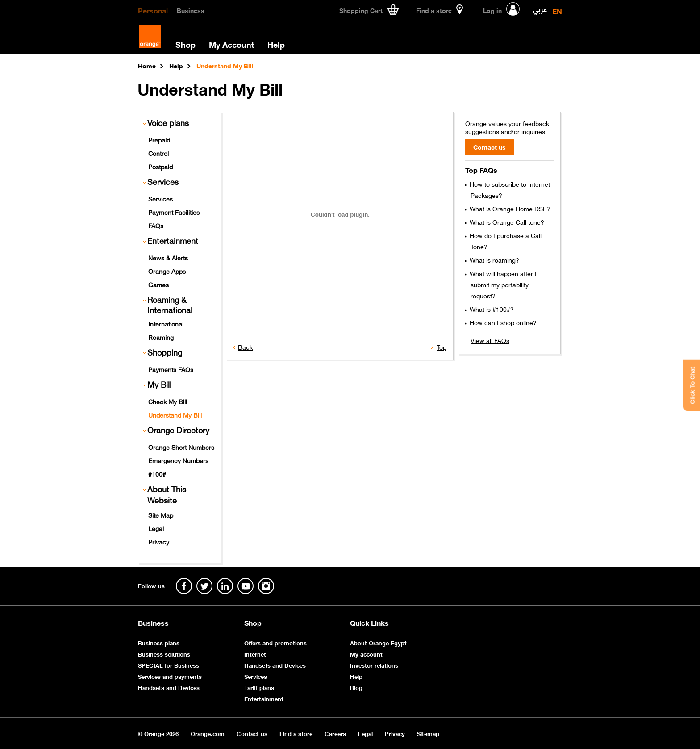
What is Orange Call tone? (506, 222)
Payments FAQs (171, 369)
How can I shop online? (502, 322)
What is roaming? (494, 259)
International (166, 323)
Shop (185, 44)
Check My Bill (168, 401)
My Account (231, 44)
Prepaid (159, 139)
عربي (540, 7)
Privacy (159, 541)
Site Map (161, 515)
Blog (356, 687)
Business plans (159, 642)
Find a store (296, 733)
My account (366, 654)
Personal (153, 10)
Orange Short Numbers (181, 447)
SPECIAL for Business (169, 665)
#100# (157, 473)
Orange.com (208, 733)
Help (276, 44)
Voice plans (168, 123)
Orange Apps (167, 271)
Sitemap (428, 733)
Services (160, 198)
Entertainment (173, 241)
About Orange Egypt (378, 642)
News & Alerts (168, 257)
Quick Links (369, 623)
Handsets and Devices (169, 687)
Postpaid (160, 166)
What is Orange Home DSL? (509, 208)
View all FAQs (490, 340)
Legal (156, 528)
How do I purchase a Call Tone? (505, 241)
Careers (335, 733)
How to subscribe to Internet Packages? (509, 189)
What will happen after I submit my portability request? (502, 284)
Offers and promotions (275, 642)
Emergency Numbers (178, 460)
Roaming (161, 337)
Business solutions (164, 654)
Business (191, 10)
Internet (255, 654)
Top (442, 347)
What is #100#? (491, 309)
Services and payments (170, 676)
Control (158, 153)
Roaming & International (170, 305)
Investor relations (374, 665)
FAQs (156, 225)
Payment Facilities (174, 212)
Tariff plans (259, 687)
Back (245, 347)
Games (158, 284)
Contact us (252, 733)
